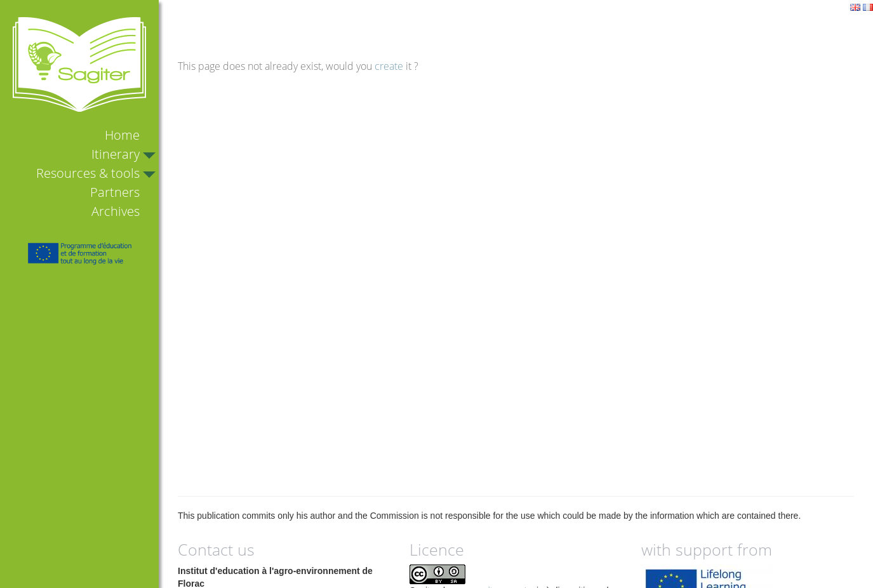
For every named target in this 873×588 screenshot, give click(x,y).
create (389, 66)
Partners (115, 192)
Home (122, 135)
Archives (116, 211)
